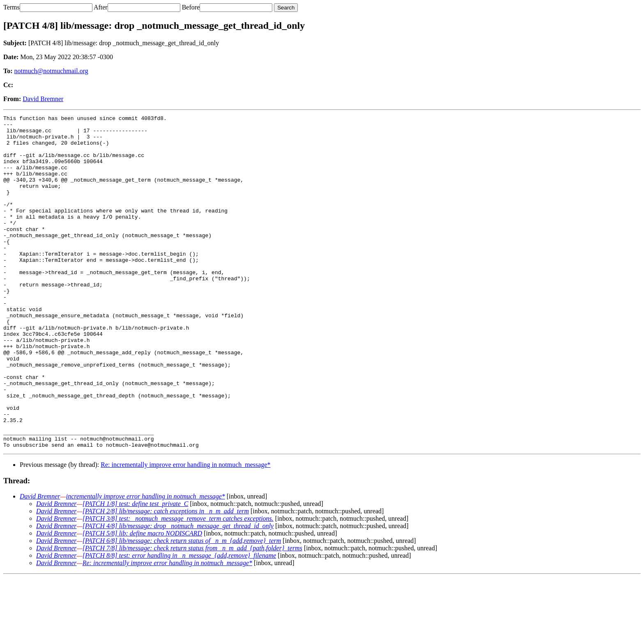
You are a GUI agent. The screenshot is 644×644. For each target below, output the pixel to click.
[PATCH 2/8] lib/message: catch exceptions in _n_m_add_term (166, 578)
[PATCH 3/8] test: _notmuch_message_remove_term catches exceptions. (178, 585)
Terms (11, 7)
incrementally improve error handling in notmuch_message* (146, 563)
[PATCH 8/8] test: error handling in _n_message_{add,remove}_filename (179, 622)
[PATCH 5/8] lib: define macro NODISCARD (142, 600)
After (101, 7)
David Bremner (43, 99)
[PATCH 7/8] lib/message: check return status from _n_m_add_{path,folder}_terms (192, 615)
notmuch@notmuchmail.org (51, 71)
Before (191, 7)
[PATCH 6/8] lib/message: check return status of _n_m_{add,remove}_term (182, 607)
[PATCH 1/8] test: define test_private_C (136, 570)
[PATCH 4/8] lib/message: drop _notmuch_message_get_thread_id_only (178, 592)
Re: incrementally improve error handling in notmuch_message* (185, 531)
